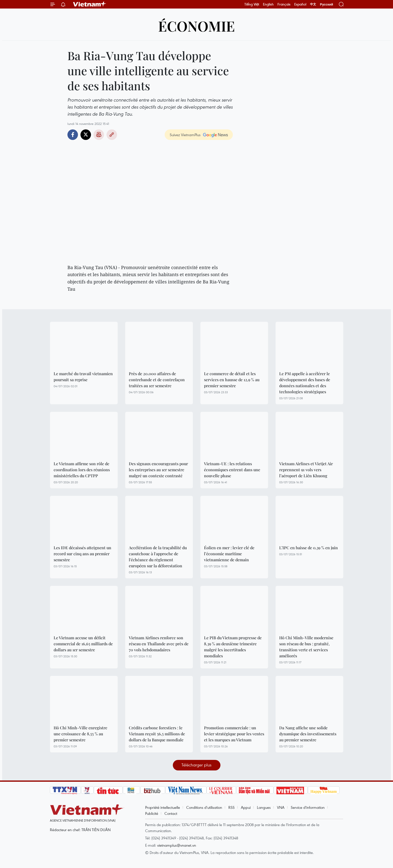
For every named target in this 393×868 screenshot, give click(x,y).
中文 (313, 4)
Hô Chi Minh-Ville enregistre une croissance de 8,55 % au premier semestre (80, 734)
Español (300, 4)
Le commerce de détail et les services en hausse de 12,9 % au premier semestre (232, 380)
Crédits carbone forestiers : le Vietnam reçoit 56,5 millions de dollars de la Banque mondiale (157, 734)
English (268, 4)
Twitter (86, 135)
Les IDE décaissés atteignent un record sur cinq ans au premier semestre (82, 554)
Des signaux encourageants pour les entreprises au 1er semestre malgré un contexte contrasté (158, 470)
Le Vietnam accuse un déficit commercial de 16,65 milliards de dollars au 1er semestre (83, 644)
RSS (231, 807)
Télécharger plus (197, 765)
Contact (171, 813)
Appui (246, 807)
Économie (197, 26)
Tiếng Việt (252, 4)
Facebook (73, 135)
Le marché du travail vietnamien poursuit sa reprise (83, 377)
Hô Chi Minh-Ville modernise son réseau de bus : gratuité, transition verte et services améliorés (306, 647)
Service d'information (308, 807)
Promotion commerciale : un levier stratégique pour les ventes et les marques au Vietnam (234, 734)
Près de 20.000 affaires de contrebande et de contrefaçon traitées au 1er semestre (157, 380)
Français (284, 4)
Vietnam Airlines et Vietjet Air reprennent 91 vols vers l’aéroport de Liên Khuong (306, 470)
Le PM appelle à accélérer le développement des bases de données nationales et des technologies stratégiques (305, 383)
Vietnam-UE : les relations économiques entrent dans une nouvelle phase (232, 470)
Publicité (152, 813)
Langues (264, 807)
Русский (326, 4)
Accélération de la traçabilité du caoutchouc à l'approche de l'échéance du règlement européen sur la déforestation (158, 557)
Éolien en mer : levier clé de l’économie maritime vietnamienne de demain (229, 554)
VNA (281, 807)
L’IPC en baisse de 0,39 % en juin (309, 548)
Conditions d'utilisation (204, 807)
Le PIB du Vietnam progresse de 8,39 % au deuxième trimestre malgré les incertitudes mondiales (233, 647)
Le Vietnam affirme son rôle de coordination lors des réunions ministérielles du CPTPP (82, 470)
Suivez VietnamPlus (185, 135)
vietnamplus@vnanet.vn (177, 845)
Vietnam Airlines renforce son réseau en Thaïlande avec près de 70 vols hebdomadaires (159, 644)
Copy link (112, 135)
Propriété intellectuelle (163, 807)
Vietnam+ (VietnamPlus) (90, 4)
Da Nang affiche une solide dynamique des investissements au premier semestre (308, 734)
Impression (99, 135)
